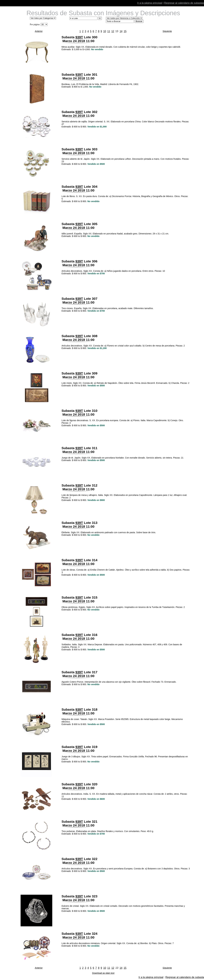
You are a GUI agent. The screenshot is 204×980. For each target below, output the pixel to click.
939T (79, 37)
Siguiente (167, 31)
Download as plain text (103, 973)
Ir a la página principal (150, 3)
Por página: (35, 24)
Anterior (39, 31)
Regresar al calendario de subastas (184, 3)
